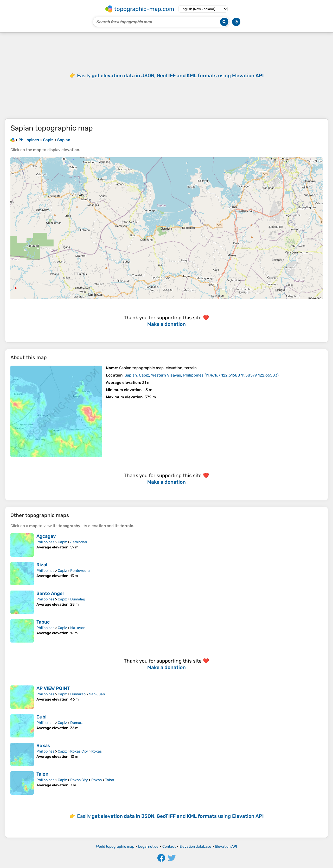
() (202, 375)
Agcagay (46, 536)
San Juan (97, 694)
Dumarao (78, 694)
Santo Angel (50, 593)
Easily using (170, 76)
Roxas (43, 746)
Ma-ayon (78, 628)
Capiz (62, 542)
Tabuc (43, 622)
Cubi (41, 717)
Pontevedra (80, 571)
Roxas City (79, 751)
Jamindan (79, 542)
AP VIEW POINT (53, 688)
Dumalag (78, 599)
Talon (42, 774)
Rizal (42, 565)
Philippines (45, 542)
